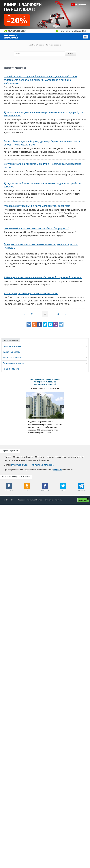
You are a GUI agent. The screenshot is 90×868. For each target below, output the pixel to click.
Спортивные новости (13, 363)
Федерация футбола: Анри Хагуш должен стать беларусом (37, 206)
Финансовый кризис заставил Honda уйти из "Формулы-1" (36, 228)
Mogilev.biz (33, 45)
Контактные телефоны (43, 465)
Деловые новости (12, 352)
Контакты (59, 500)
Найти (71, 54)
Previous (28, 407)
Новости (41, 45)
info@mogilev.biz (19, 465)
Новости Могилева (12, 346)
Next (62, 407)
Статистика (49, 500)
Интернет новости (12, 358)
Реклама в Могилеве (35, 500)
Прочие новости (11, 369)
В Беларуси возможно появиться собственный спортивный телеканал (43, 277)
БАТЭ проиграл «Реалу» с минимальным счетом (31, 294)
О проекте (21, 500)
